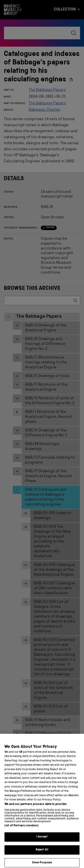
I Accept (42, 841)
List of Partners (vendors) (22, 830)
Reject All (42, 854)
